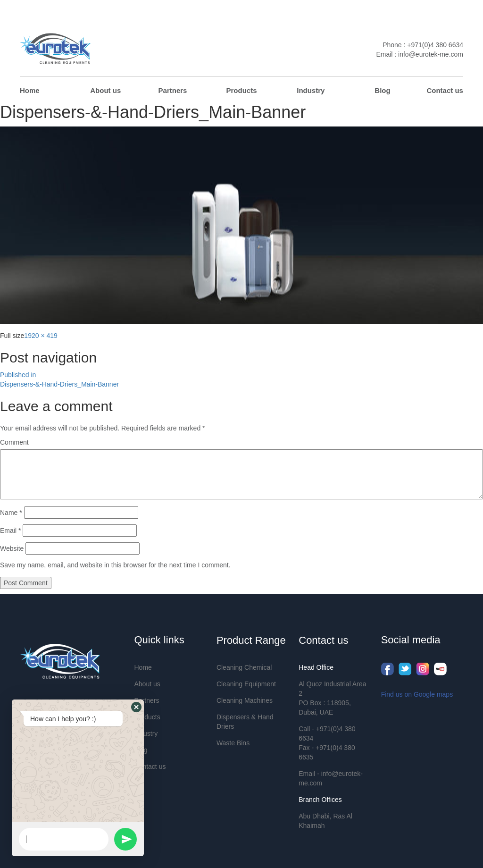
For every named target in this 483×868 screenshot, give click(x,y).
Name (11, 513)
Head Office (316, 667)
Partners (173, 90)
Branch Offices (320, 800)
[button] (136, 707)
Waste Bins (233, 743)
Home (30, 90)
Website (12, 548)
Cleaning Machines (245, 700)
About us (105, 90)
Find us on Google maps (417, 694)
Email (10, 531)
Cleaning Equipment (246, 684)
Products (241, 90)
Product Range (251, 640)
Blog (382, 90)
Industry (311, 90)
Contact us (445, 90)
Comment (14, 442)
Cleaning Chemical (244, 667)
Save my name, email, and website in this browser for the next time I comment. (115, 565)
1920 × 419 (41, 336)
